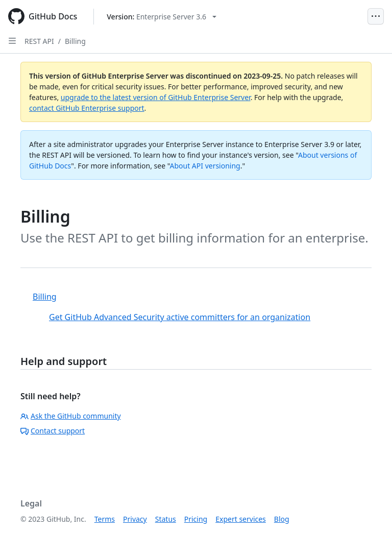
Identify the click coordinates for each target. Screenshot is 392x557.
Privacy (135, 519)
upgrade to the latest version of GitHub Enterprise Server (156, 97)
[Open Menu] (376, 16)
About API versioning (205, 166)
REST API (39, 41)
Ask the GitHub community (71, 416)
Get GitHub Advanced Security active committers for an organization (180, 317)
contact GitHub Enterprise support (87, 108)
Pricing (196, 519)
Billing (75, 41)
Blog (282, 519)
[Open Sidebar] (12, 41)
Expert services (241, 519)
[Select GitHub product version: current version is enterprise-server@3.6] (162, 17)
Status (166, 519)
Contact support (53, 431)
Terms (105, 519)
